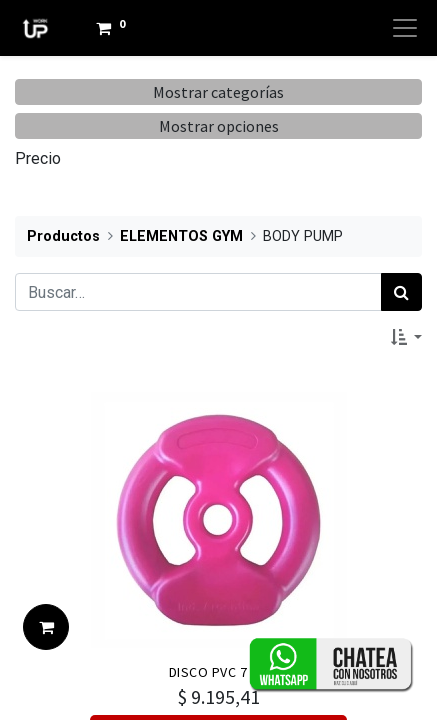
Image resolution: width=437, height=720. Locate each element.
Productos (63, 236)
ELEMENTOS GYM (181, 236)
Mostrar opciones (219, 126)
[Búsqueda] (401, 292)
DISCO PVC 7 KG (219, 672)
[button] (406, 337)
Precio (38, 158)
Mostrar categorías (218, 92)
